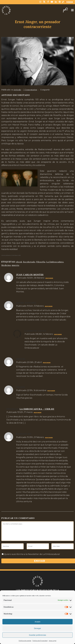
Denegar (37, 628)
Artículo (17, 90)
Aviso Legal (53, 641)
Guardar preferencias (37, 635)
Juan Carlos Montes (30, 275)
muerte (15, 265)
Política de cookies (25, 641)
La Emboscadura (55, 262)
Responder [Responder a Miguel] (47, 363)
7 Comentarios (30, 90)
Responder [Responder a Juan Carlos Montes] (49, 278)
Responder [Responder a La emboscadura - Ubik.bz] (38, 412)
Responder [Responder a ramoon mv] (49, 438)
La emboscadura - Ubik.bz (37, 409)
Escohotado (29, 262)
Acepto (38, 622)
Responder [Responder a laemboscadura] (58, 334)
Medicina (6, 265)
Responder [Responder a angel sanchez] (49, 306)
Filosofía (41, 262)
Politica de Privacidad (40, 641)
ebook (19, 262)
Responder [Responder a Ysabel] (51, 391)
